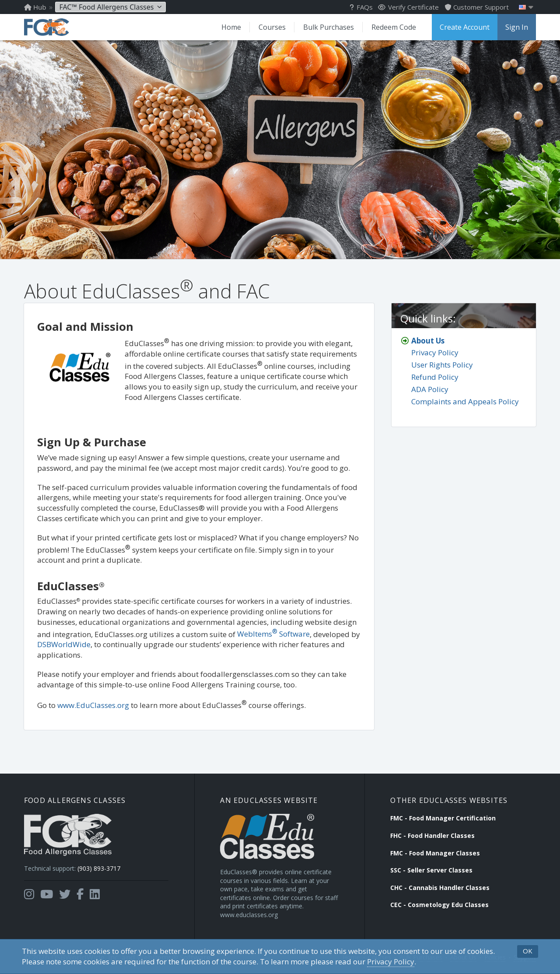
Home (231, 27)
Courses (272, 27)
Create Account (465, 27)
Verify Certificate (408, 7)
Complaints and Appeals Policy (465, 401)
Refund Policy (435, 377)
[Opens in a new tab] (29, 894)
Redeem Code (394, 27)
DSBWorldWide (64, 644)
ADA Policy (430, 389)
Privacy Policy (391, 962)
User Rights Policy (442, 365)
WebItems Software (273, 634)
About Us (428, 341)
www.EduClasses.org (93, 705)
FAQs (361, 7)
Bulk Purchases (329, 27)
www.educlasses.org (249, 915)
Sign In (517, 27)
